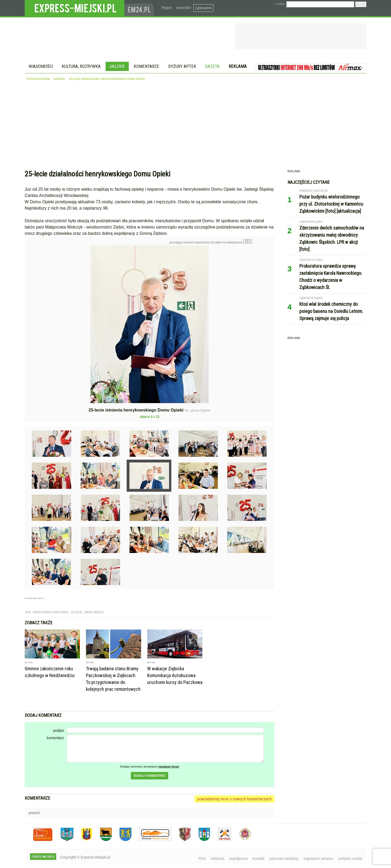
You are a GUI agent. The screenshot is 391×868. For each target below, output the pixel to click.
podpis (58, 730)
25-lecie (76, 612)
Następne (263, 283)
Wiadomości (41, 66)
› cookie (279, 4)
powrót (34, 813)
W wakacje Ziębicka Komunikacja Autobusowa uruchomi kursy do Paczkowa (175, 675)
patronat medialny (284, 859)
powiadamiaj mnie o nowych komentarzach (234, 799)
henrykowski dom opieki (51, 612)
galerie (59, 79)
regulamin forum (169, 767)
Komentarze (146, 66)
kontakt (258, 859)
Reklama (238, 66)
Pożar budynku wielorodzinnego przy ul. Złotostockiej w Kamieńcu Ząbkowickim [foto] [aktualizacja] (331, 204)
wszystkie (184, 8)
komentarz (55, 738)
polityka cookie (350, 859)
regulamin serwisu (318, 859)
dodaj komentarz (149, 776)
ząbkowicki (203, 8)
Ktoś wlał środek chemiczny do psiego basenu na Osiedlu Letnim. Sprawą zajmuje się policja (331, 311)
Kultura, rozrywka (81, 66)
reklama (218, 859)
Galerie (117, 66)
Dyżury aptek (182, 66)
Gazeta (212, 66)
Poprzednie (36, 296)
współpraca (238, 859)
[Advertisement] (195, 126)
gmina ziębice (94, 612)
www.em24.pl (140, 8)
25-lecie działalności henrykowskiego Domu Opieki (107, 79)
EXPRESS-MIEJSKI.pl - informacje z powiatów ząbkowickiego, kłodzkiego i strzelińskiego (74, 8)
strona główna (38, 79)
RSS (202, 859)
